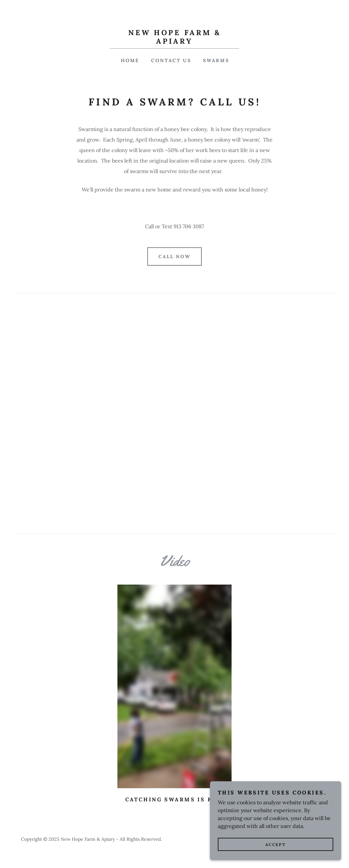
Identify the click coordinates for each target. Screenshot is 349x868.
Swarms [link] (216, 60)
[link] (174, 42)
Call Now (175, 256)
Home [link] (130, 60)
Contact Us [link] (171, 60)
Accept (276, 845)
